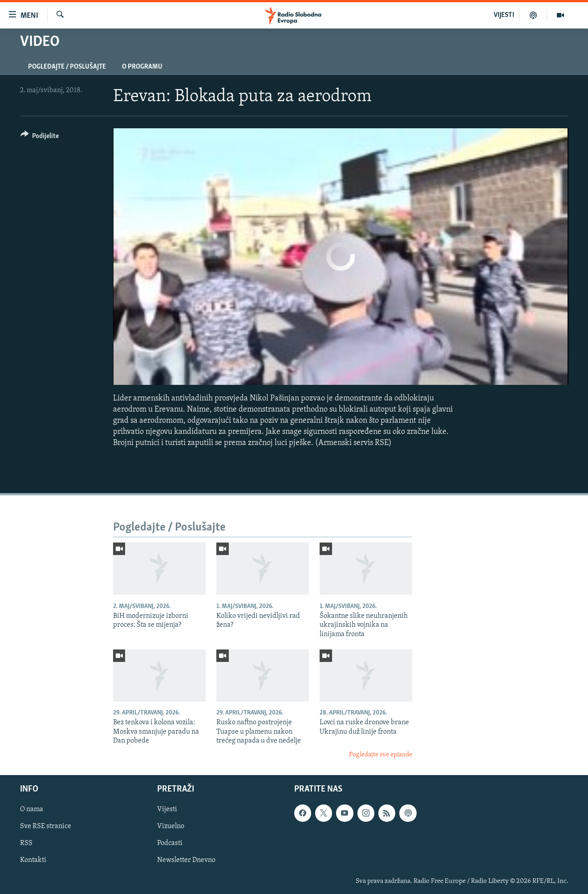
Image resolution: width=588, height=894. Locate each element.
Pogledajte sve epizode (381, 755)
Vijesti (167, 809)
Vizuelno (171, 826)
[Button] (40, 137)
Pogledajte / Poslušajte (67, 67)
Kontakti (33, 860)
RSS (26, 843)
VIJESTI (504, 15)
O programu (142, 67)
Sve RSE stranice (46, 826)
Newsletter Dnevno (186, 860)
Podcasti (170, 843)
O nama (32, 809)
